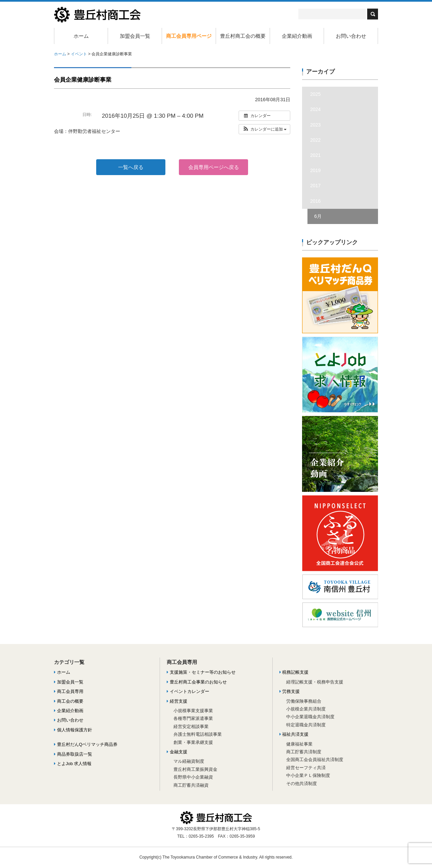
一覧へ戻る (131, 167)
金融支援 (177, 752)
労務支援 (290, 691)
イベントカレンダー (188, 691)
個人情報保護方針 (73, 730)
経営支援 (177, 701)
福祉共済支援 (294, 734)
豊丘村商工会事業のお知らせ (197, 682)
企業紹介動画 (297, 36)
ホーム (81, 36)
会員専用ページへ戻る (214, 167)
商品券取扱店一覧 (73, 754)
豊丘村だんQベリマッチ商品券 (86, 744)
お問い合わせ (351, 36)
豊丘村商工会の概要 (243, 36)
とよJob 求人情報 (73, 764)
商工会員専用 (69, 691)
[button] (264, 129)
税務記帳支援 (294, 672)
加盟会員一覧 (135, 36)
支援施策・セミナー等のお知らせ (201, 672)
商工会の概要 (69, 701)
